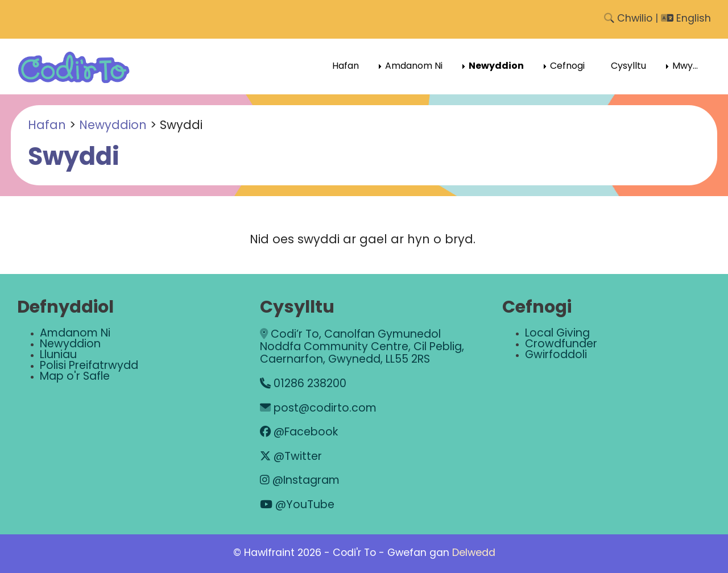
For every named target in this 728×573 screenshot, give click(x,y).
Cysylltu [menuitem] (628, 67)
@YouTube (297, 506)
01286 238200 (303, 385)
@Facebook (299, 433)
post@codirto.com (318, 409)
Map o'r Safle (75, 377)
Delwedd (474, 553)
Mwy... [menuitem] (685, 67)
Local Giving (557, 334)
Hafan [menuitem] (346, 67)
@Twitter (291, 457)
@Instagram (300, 481)
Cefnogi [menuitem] (567, 67)
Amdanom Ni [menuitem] (414, 67)
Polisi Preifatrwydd (89, 366)
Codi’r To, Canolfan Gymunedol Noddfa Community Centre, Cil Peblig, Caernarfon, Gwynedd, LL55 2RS (362, 348)
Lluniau (58, 356)
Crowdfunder (561, 345)
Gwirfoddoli (556, 356)
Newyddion (113, 126)
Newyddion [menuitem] (496, 67)
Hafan (47, 126)
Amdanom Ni (75, 334)
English (686, 19)
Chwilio (628, 19)
